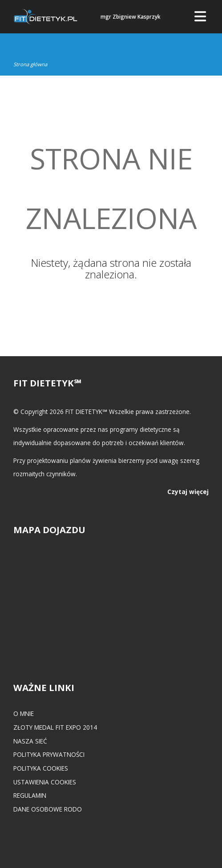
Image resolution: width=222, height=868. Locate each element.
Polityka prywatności (49, 754)
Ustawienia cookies (45, 782)
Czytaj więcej (188, 492)
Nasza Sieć (30, 741)
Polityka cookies (41, 768)
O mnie (24, 713)
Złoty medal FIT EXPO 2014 (55, 727)
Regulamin (30, 795)
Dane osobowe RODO (48, 809)
